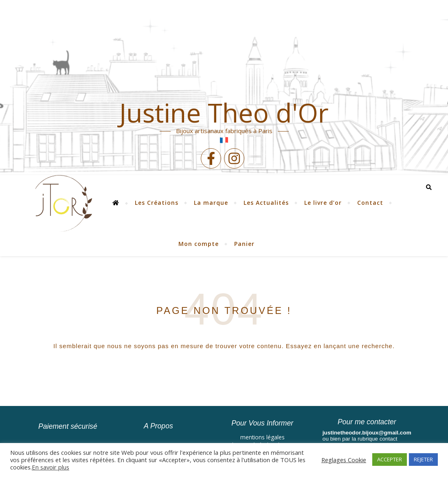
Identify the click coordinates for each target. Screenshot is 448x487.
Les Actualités (266, 203)
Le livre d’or (323, 203)
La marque (211, 203)
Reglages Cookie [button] (344, 460)
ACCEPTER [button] (390, 459)
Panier (244, 244)
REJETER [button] (423, 459)
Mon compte (199, 244)
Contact (370, 203)
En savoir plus (51, 467)
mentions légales (262, 437)
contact (389, 439)
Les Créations (157, 203)
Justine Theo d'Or (224, 113)
